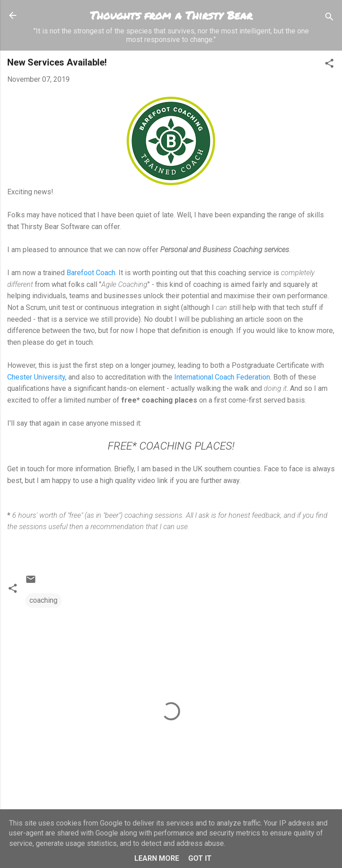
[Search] (329, 18)
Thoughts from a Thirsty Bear (171, 15)
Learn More (157, 858)
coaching (43, 600)
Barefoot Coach (91, 273)
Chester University (36, 377)
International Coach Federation (222, 377)
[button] (329, 65)
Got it (200, 858)
